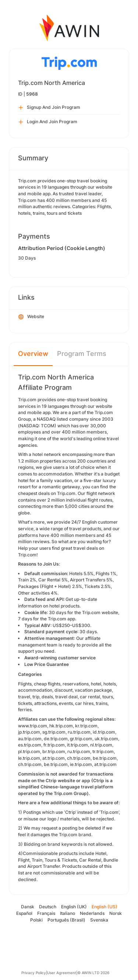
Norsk (116, 913)
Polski (36, 920)
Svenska (99, 920)
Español (24, 913)
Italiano (68, 913)
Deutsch (48, 907)
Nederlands (92, 913)
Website (31, 317)
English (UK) (74, 907)
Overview (33, 354)
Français (46, 913)
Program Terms (82, 354)
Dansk (28, 907)
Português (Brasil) (66, 920)
